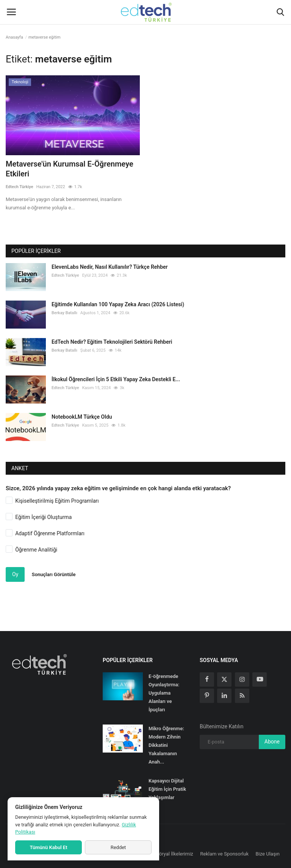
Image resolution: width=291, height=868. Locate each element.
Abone (272, 742)
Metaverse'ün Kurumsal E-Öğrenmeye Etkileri (70, 169)
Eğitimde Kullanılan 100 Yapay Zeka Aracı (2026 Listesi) (118, 304)
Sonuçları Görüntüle (54, 574)
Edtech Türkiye (20, 187)
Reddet (118, 847)
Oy (15, 574)
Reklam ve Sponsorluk (224, 854)
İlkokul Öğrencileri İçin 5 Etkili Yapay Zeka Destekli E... (116, 379)
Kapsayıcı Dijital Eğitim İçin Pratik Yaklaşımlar (167, 789)
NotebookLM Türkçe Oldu (82, 417)
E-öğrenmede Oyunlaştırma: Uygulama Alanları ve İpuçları (164, 693)
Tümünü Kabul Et (48, 847)
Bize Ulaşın (268, 854)
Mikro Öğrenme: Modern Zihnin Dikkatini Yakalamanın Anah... (166, 745)
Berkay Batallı (64, 313)
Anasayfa (14, 37)
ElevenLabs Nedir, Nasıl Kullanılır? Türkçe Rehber (110, 267)
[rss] (242, 696)
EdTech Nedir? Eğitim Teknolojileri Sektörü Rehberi (112, 342)
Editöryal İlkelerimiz (172, 854)
